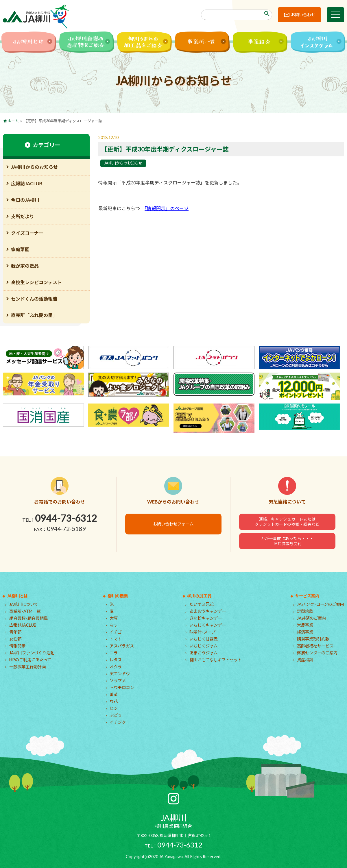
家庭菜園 (20, 249)
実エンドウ (120, 674)
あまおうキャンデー (208, 611)
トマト (116, 639)
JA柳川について (24, 604)
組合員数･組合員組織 (28, 618)
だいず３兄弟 (202, 604)
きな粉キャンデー (206, 618)
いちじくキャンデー (208, 625)
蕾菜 (114, 694)
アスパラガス (122, 646)
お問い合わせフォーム (173, 524)
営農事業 (305, 625)
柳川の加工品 (199, 596)
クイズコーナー (27, 233)
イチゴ (116, 632)
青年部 (15, 632)
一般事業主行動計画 (27, 667)
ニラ (114, 653)
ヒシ (114, 708)
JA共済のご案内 (311, 618)
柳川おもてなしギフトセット (216, 660)
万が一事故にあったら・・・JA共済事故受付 (287, 541)
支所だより (23, 216)
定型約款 (305, 611)
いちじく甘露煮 (204, 639)
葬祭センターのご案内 (317, 653)
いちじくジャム (203, 646)
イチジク (118, 722)
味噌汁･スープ (202, 632)
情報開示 (17, 646)
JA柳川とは (17, 596)
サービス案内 (307, 596)
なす (114, 625)
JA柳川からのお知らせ (123, 163)
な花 (114, 701)
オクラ (116, 667)
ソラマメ (118, 681)
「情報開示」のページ (167, 208)
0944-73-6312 (66, 518)
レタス (116, 660)
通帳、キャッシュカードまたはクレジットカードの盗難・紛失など (287, 522)
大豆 (114, 618)
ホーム (13, 121)
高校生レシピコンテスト (36, 282)
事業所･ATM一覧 (25, 611)
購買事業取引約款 (313, 639)
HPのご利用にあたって (30, 660)
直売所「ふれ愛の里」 (34, 315)
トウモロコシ (122, 687)
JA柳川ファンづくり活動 (32, 653)
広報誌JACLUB (27, 183)
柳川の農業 (118, 596)
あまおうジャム (203, 653)
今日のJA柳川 (25, 200)
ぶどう (116, 715)
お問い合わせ (303, 15)
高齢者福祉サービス (315, 646)
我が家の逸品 (25, 266)
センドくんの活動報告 (34, 299)
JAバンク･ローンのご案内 (321, 604)
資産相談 (305, 660)
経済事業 (305, 632)
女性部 (15, 639)
